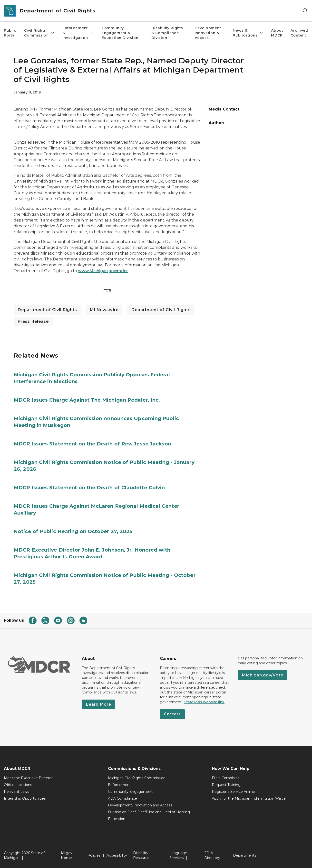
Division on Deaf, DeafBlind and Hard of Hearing (149, 812)
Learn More (98, 704)
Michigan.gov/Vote (263, 675)
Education (117, 819)
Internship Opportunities (25, 798)
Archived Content (299, 33)
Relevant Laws (16, 792)
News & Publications (248, 33)
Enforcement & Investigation (78, 33)
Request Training (226, 785)
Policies (94, 855)
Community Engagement (130, 792)
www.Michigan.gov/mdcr (103, 271)
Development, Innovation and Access (140, 805)
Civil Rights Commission (39, 33)
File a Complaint (225, 778)
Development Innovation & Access (208, 33)
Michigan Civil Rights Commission (137, 778)
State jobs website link (204, 702)
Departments (245, 855)
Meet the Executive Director (28, 778)
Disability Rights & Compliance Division (167, 33)
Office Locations (18, 785)
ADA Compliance (122, 798)
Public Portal (10, 33)
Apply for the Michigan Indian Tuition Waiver (249, 798)
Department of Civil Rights (47, 310)
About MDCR (277, 33)
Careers (172, 714)
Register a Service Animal (234, 792)
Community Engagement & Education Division (120, 33)
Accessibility (117, 855)
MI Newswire (104, 310)
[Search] (305, 11)
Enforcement (119, 785)
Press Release (33, 321)
